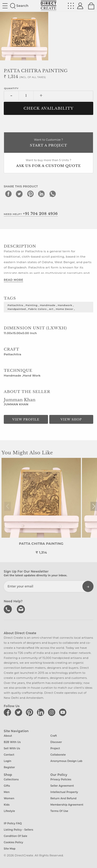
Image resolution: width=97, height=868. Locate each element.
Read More (13, 280)
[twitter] (19, 194)
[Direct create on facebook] (8, 712)
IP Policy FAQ (13, 823)
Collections (11, 779)
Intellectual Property (64, 792)
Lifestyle (9, 811)
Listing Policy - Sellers (18, 829)
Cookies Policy (13, 842)
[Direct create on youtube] (64, 712)
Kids (7, 805)
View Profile (26, 419)
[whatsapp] (53, 194)
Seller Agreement (62, 786)
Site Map (10, 848)
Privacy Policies (61, 779)
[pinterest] (30, 194)
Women (9, 798)
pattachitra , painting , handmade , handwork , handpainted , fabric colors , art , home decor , (41, 307)
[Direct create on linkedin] (41, 712)
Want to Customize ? (48, 143)
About (8, 736)
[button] (94, 506)
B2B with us (12, 742)
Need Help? (31, 214)
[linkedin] (41, 194)
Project (55, 748)
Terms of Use (59, 811)
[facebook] (8, 194)
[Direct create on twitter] (19, 712)
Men (7, 792)
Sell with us (12, 748)
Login (8, 761)
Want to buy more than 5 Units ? (48, 164)
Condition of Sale (15, 836)
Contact (9, 755)
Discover (56, 742)
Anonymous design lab (66, 761)
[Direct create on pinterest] (30, 712)
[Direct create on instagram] (53, 712)
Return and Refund (64, 798)
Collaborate (58, 755)
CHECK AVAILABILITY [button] (49, 108)
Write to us (21, 609)
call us (8, 609)
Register (9, 767)
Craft (54, 736)
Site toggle (5, 6)
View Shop (71, 419)
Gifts (7, 786)
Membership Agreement (67, 805)
